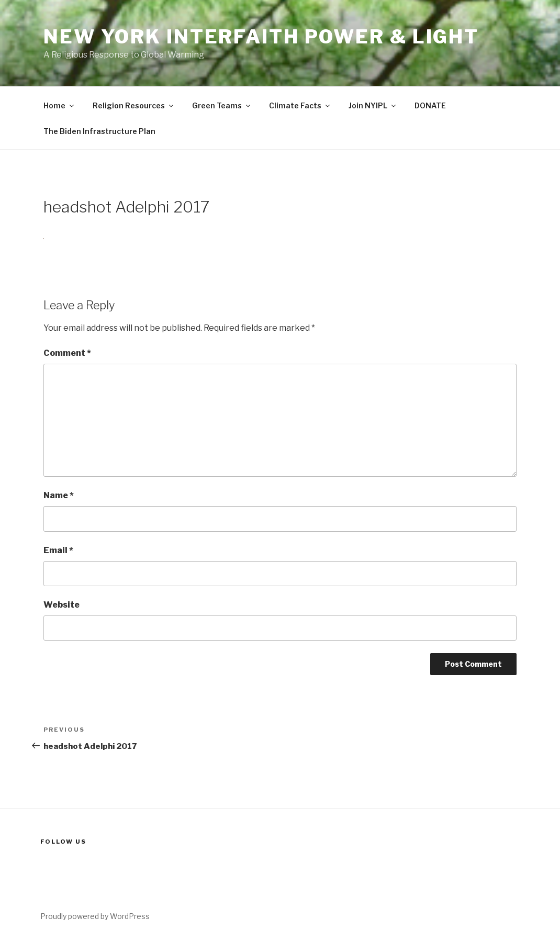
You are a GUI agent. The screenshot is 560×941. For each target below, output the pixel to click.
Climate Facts (300, 105)
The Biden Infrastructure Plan (99, 131)
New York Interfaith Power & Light (261, 37)
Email (58, 550)
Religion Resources (134, 105)
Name (59, 495)
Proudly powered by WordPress (95, 916)
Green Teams (222, 105)
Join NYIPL (373, 105)
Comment (67, 353)
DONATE (430, 105)
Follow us (63, 842)
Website (61, 605)
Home (59, 105)
